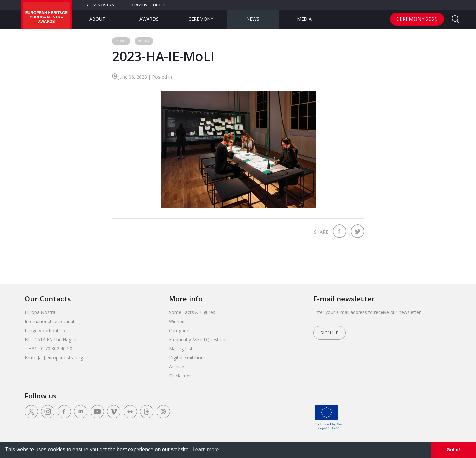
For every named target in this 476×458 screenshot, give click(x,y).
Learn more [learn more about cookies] (206, 449)
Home (121, 41)
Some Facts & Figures (192, 312)
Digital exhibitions (187, 358)
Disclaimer (180, 376)
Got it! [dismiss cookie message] (453, 450)
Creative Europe (149, 5)
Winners (177, 321)
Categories (180, 330)
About (97, 19)
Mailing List (181, 349)
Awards (149, 19)
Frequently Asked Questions (198, 339)
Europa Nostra (97, 5)
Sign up (329, 333)
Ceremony (201, 19)
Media (304, 19)
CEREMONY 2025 (417, 19)
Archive (177, 367)
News (253, 19)
